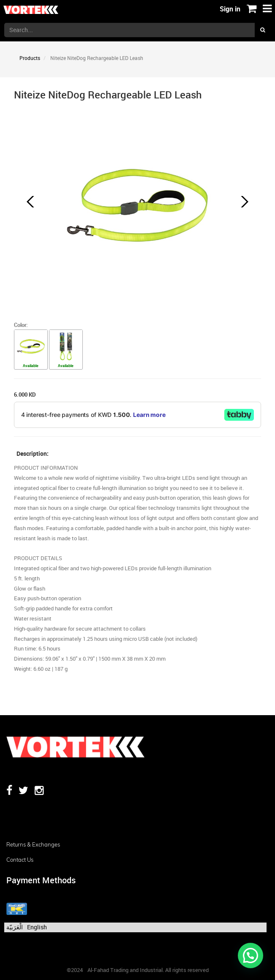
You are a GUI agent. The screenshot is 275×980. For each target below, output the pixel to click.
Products (30, 58)
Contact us (20, 860)
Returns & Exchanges (33, 844)
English (37, 927)
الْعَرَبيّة (15, 927)
